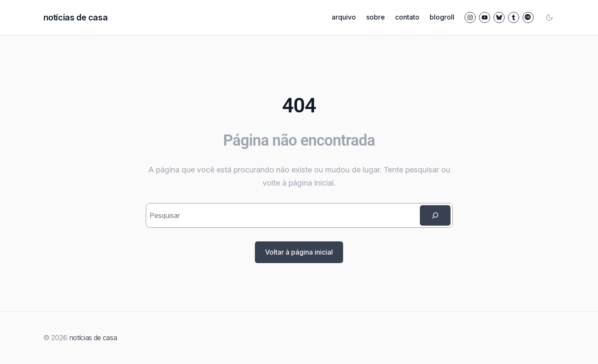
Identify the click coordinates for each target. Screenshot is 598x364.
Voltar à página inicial (299, 252)
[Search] (435, 215)
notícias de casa (76, 17)
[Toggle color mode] (549, 17)
